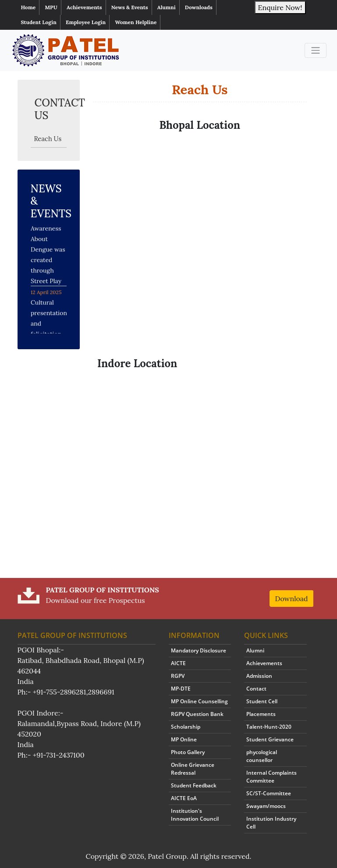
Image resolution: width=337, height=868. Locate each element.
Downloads (199, 7)
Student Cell (262, 701)
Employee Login (86, 22)
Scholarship (186, 727)
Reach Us (48, 139)
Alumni (167, 7)
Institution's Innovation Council (195, 815)
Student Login (39, 22)
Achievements (84, 7)
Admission (259, 676)
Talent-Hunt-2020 (269, 727)
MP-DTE (181, 689)
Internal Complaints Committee (271, 777)
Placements (261, 714)
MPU (51, 7)
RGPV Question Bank (197, 714)
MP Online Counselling (199, 701)
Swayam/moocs (266, 806)
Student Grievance (270, 739)
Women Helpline (136, 22)
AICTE (178, 663)
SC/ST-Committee (269, 793)
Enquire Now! (280, 7)
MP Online (184, 739)
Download (292, 599)
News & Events (130, 7)
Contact (256, 689)
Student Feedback (194, 785)
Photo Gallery (188, 752)
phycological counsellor (262, 756)
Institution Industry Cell (271, 823)
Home (28, 7)
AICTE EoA (184, 798)
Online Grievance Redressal (193, 769)
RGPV (178, 676)
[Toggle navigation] (316, 50)
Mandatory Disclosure (199, 650)
